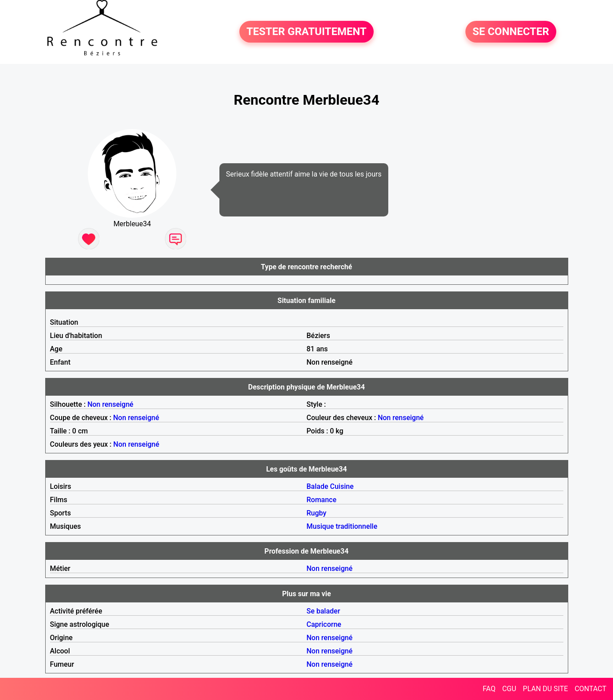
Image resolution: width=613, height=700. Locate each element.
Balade (318, 486)
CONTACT (590, 689)
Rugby (317, 513)
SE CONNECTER (511, 32)
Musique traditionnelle (342, 526)
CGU (509, 689)
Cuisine (342, 486)
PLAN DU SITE (546, 689)
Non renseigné (110, 404)
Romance (322, 500)
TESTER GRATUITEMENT (306, 32)
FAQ (489, 689)
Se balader (324, 611)
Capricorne (324, 624)
